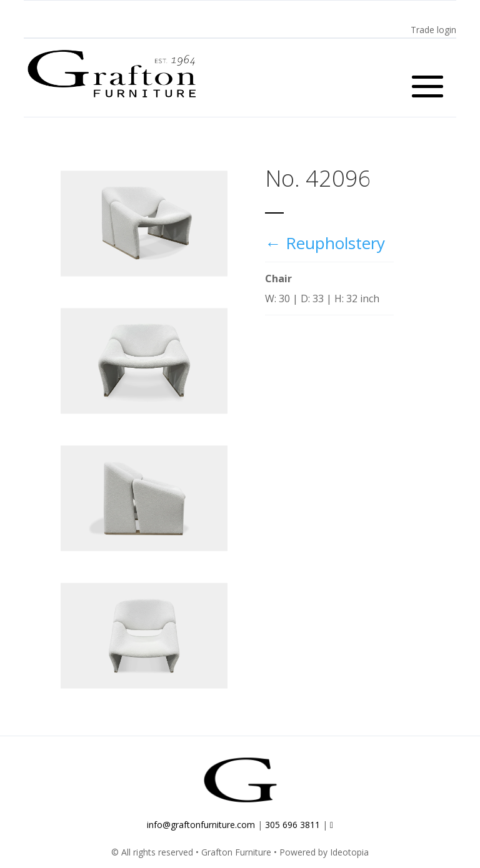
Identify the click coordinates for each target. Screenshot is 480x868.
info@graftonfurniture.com (201, 825)
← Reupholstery (325, 243)
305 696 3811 (292, 825)
